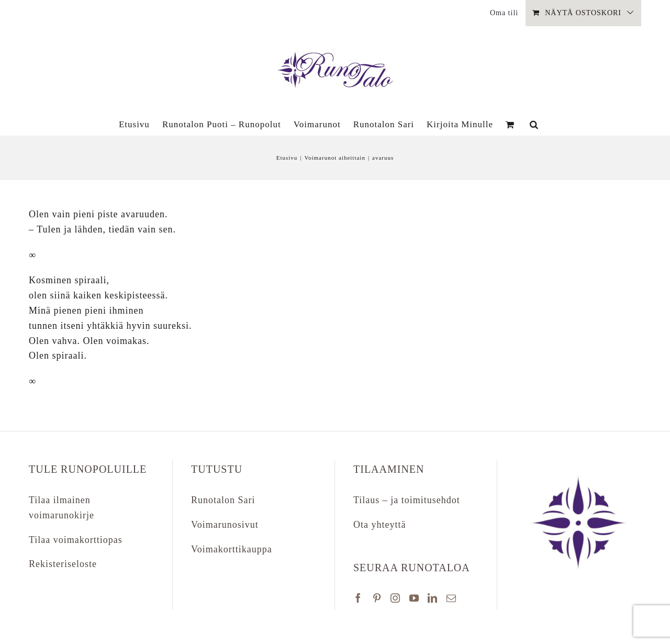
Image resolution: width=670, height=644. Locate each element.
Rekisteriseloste (63, 564)
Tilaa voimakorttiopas (76, 540)
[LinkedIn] (433, 598)
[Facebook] (358, 598)
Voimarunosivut (225, 525)
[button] (534, 124)
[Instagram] (395, 598)
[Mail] (451, 598)
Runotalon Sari (223, 500)
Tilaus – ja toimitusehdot (407, 500)
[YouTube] (414, 598)
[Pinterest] (377, 598)
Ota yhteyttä (379, 525)
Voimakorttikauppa (232, 549)
